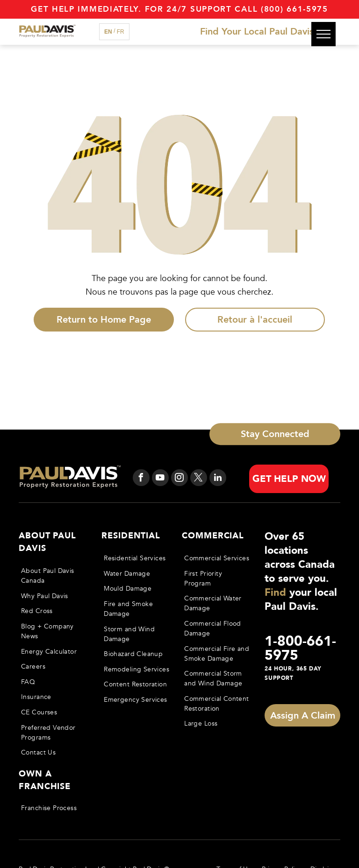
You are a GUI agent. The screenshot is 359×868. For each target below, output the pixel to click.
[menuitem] (54, 576)
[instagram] (179, 479)
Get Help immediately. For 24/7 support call (144, 9)
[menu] (323, 34)
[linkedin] (218, 479)
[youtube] (160, 479)
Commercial (213, 536)
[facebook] (141, 479)
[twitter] (199, 479)
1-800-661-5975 (300, 648)
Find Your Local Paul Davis (257, 32)
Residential (131, 536)
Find (275, 593)
